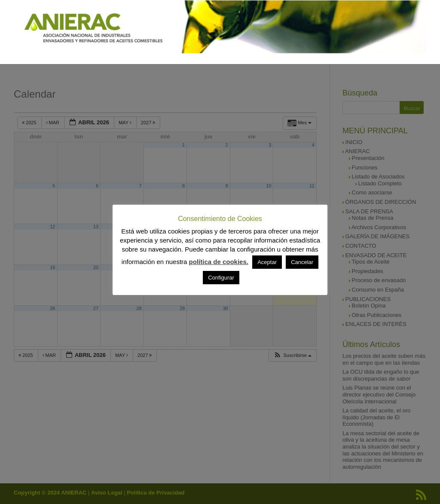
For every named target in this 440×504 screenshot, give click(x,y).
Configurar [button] (221, 278)
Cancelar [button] (302, 262)
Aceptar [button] (267, 262)
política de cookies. (219, 262)
